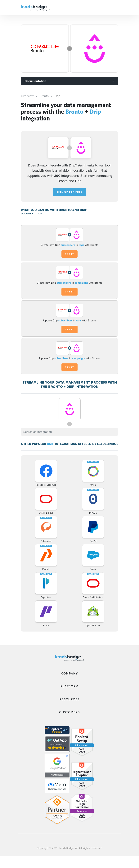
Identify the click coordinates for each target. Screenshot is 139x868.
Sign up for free (69, 192)
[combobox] (69, 432)
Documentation (35, 81)
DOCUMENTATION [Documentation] (31, 214)
